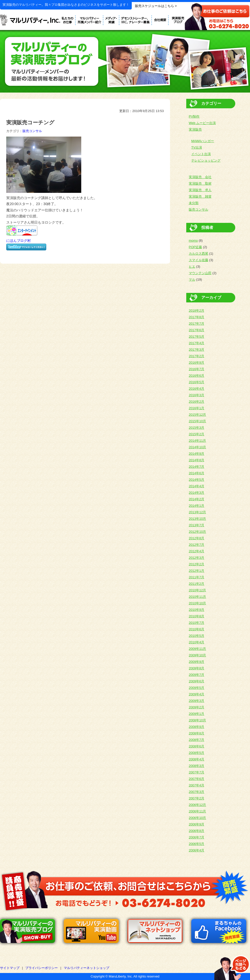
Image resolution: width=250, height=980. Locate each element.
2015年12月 (197, 415)
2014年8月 (196, 460)
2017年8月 (196, 317)
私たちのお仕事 (68, 19)
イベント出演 (201, 154)
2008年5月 (196, 753)
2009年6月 (196, 681)
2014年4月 (196, 486)
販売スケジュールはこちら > (156, 6)
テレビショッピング (206, 160)
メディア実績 (111, 19)
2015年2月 (196, 434)
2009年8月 (196, 668)
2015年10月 (197, 421)
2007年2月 (196, 798)
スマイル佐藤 (198, 260)
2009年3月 (196, 701)
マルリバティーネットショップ (86, 968)
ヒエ (192, 267)
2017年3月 (196, 350)
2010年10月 (197, 603)
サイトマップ (10, 968)
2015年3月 (196, 428)
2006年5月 (196, 844)
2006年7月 (196, 837)
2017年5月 (196, 337)
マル (192, 280)
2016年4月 (196, 389)
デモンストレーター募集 (136, 19)
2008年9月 (196, 727)
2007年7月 (196, 772)
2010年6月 (196, 629)
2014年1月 (196, 506)
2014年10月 (197, 447)
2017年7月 (196, 324)
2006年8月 (196, 831)
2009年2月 (196, 707)
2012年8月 (196, 538)
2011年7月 (196, 577)
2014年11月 (197, 441)
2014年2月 (196, 499)
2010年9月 (196, 610)
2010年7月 (196, 623)
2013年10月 (197, 519)
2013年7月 (196, 525)
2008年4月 (196, 759)
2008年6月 (196, 746)
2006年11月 (197, 811)
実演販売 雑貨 (200, 196)
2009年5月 (196, 688)
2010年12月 (197, 590)
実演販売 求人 (200, 190)
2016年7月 (196, 369)
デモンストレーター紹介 (90, 19)
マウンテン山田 (200, 273)
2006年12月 (197, 805)
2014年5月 (196, 480)
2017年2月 (196, 356)
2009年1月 (196, 714)
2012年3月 (196, 558)
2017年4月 (196, 343)
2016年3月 (196, 395)
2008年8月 (196, 733)
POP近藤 (195, 247)
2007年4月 (196, 785)
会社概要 (160, 19)
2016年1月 (196, 408)
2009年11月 (197, 649)
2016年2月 (196, 402)
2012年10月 (197, 532)
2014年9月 (196, 454)
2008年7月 (196, 740)
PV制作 (194, 116)
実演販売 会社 (200, 177)
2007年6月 (196, 779)
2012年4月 (196, 551)
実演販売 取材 (200, 183)
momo (193, 240)
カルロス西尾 (198, 254)
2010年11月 (197, 597)
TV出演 (197, 147)
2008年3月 (196, 766)
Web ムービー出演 (202, 123)
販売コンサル (32, 131)
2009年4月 (196, 694)
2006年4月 (196, 850)
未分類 (194, 203)
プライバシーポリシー (41, 968)
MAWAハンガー (203, 141)
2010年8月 (196, 616)
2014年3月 (196, 493)
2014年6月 (196, 473)
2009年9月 (196, 662)
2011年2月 (196, 584)
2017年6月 (196, 330)
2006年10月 (197, 818)
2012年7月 (196, 545)
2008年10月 (197, 720)
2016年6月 (196, 376)
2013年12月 (197, 512)
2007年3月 (196, 792)
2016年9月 (196, 363)
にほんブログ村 (18, 241)
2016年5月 (196, 382)
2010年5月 (196, 636)
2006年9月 (196, 824)
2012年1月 (196, 571)
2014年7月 (196, 467)
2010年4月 (196, 642)
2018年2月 (196, 311)
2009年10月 (197, 655)
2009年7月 (196, 675)
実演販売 (195, 129)
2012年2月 (196, 564)
